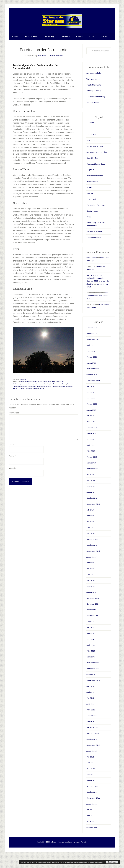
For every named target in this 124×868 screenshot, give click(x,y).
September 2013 (93, 693)
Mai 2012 (90, 769)
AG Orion (90, 135)
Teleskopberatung (93, 103)
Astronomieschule (94, 85)
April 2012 (90, 775)
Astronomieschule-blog (62, 27)
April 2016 (90, 540)
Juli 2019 (90, 428)
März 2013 (91, 722)
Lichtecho (90, 200)
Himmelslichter (92, 194)
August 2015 (91, 569)
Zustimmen (112, 862)
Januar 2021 (91, 375)
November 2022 (93, 346)
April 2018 (90, 458)
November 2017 (93, 481)
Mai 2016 (90, 534)
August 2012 (91, 763)
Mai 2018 (90, 452)
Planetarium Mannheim (96, 217)
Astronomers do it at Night (97, 165)
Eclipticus (90, 182)
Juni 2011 (90, 828)
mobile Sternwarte (94, 97)
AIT (88, 141)
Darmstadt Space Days (96, 176)
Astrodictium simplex (95, 159)
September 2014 (93, 628)
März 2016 (91, 546)
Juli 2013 (90, 699)
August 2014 (91, 634)
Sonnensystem (68, 399)
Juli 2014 (90, 640)
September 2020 (93, 393)
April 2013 (90, 716)
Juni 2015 (90, 575)
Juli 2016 (90, 522)
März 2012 (91, 781)
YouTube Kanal (92, 115)
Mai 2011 (90, 834)
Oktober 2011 (92, 804)
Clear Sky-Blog (92, 170)
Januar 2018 (91, 475)
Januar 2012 (91, 793)
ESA (53, 394)
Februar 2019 (92, 440)
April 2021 (90, 358)
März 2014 (91, 663)
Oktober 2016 (92, 510)
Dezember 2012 (93, 740)
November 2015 (93, 552)
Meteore (48, 399)
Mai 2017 (90, 487)
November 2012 (93, 746)
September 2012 (93, 757)
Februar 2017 (92, 499)
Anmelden (84, 854)
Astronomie (24, 394)
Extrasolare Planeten (43, 396)
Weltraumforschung (39, 401)
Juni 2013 (90, 704)
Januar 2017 (91, 505)
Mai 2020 (90, 405)
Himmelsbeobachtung (20, 399)
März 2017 (91, 493)
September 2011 (93, 810)
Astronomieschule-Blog (96, 109)
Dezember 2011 (93, 799)
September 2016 (93, 516)
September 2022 (93, 352)
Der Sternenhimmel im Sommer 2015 (97, 308)
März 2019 (91, 434)
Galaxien (70, 396)
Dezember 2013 (93, 675)
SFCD (89, 229)
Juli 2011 (90, 822)
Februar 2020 (92, 416)
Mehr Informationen (97, 862)
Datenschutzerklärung (65, 854)
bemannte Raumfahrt (35, 394)
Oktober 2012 (92, 751)
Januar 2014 (91, 669)
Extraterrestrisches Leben (58, 396)
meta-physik (91, 212)
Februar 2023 (92, 340)
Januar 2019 (91, 446)
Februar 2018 (92, 469)
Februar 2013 (92, 728)
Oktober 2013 (92, 687)
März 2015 (91, 593)
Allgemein (23, 392)
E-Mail (12, 469)
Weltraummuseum (94, 91)
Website (13, 480)
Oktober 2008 (92, 840)
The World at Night (94, 250)
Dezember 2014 (93, 610)
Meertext (90, 206)
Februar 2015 (92, 599)
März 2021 (91, 364)
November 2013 (93, 681)
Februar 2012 (92, 787)
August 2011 (91, 816)
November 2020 (93, 381)
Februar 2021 (92, 369)
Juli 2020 (90, 399)
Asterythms (91, 153)
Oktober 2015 (92, 557)
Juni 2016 (90, 528)
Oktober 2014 (92, 622)
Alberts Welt (91, 147)
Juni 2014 (90, 646)
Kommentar (15, 425)
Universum (21, 401)
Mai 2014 (90, 652)
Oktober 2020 (92, 387)
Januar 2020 (91, 422)
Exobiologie (31, 396)
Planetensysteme (57, 399)
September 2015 (93, 563)
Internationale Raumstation (36, 399)
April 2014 (90, 657)
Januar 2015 (91, 605)
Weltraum (29, 401)
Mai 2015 (90, 581)
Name (12, 457)
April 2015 (90, 587)
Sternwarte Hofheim (94, 244)
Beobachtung (47, 394)
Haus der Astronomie (95, 188)
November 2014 (93, 616)
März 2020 (91, 411)
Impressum (76, 854)
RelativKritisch (92, 223)
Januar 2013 (91, 734)
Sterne (15, 401)
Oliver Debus (92, 270)
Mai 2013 (90, 710)
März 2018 (91, 463)
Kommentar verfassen (56, 68)
